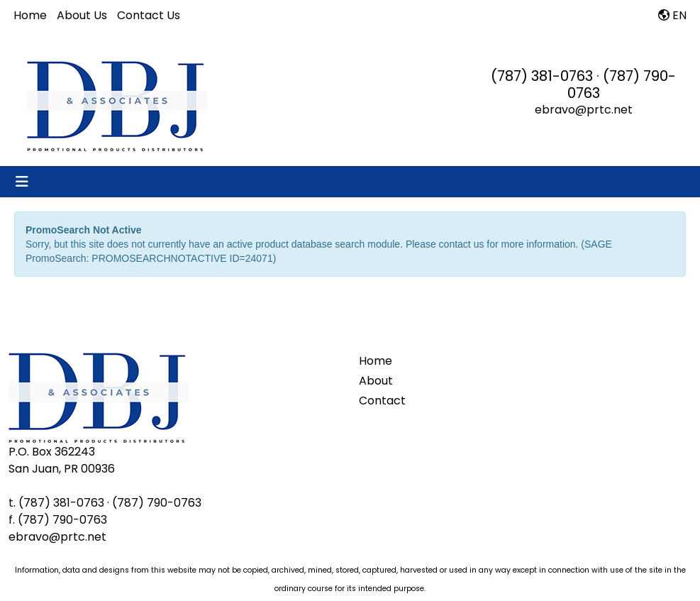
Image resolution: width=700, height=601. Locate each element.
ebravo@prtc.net (584, 110)
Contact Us (149, 15)
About (376, 381)
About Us (82, 15)
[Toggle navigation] (22, 182)
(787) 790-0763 (622, 84)
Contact (382, 401)
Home (30, 15)
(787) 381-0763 (542, 76)
